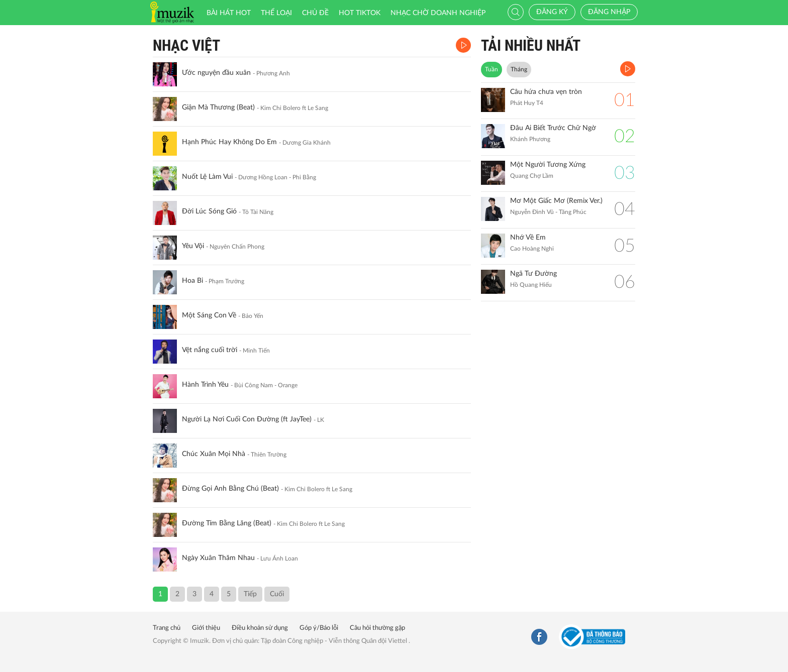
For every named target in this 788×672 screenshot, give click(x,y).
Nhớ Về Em (528, 238)
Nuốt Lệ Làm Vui (207, 177)
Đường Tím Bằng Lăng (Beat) (227, 523)
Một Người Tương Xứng (548, 165)
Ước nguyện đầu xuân (216, 73)
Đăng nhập (609, 12)
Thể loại (276, 13)
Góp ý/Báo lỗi (319, 628)
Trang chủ (167, 628)
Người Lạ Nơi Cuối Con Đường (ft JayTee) (247, 419)
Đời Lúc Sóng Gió (209, 211)
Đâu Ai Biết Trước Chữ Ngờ (553, 128)
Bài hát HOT (229, 13)
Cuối (277, 594)
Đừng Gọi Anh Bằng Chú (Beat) (230, 489)
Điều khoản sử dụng (260, 628)
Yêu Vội (193, 246)
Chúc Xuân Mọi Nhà (214, 454)
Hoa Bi (192, 281)
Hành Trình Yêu (205, 385)
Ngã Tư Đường (533, 274)
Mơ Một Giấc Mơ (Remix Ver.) (556, 201)
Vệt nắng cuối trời (210, 350)
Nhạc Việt (186, 45)
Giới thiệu (206, 628)
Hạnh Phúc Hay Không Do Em (229, 142)
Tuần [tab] (491, 69)
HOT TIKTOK (360, 13)
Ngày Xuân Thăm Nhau (218, 558)
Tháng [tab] (519, 69)
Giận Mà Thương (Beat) (218, 107)
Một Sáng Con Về (209, 315)
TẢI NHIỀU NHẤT (531, 45)
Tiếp (250, 594)
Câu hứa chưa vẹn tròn (546, 92)
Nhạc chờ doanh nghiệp (438, 13)
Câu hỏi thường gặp (377, 628)
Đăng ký (552, 12)
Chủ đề (315, 13)
